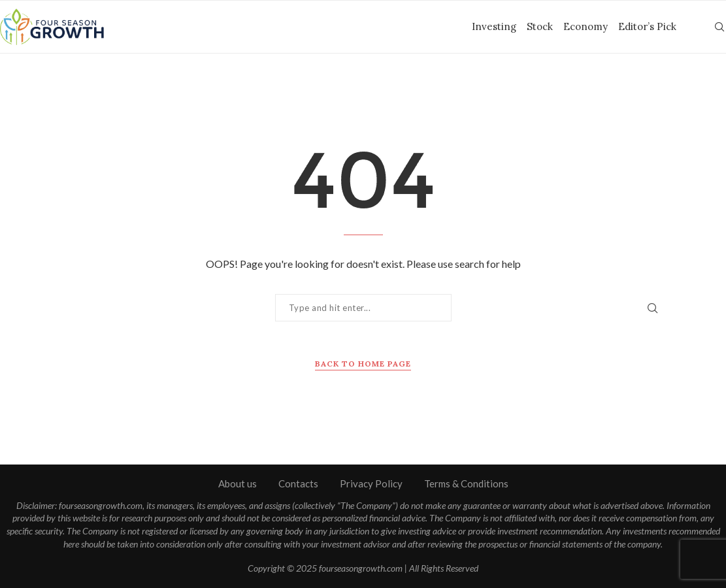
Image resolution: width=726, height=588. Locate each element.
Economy (586, 26)
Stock (540, 26)
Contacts (298, 483)
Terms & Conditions (466, 483)
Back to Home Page (363, 364)
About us (238, 483)
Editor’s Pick (647, 26)
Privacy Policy (371, 483)
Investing (494, 26)
